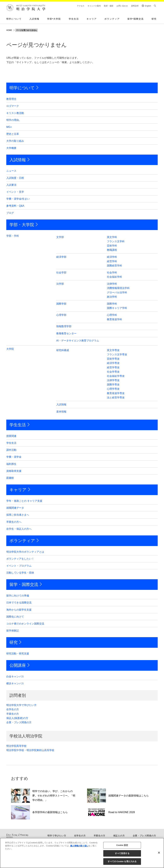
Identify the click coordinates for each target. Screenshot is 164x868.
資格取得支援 (14, 471)
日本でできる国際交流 (19, 603)
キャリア (92, 19)
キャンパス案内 (94, 6)
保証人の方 (119, 836)
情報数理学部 (64, 326)
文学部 (60, 237)
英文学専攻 (113, 350)
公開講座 (18, 665)
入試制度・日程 (15, 178)
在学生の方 (13, 709)
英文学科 (112, 237)
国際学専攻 (113, 385)
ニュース (11, 171)
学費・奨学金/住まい (18, 199)
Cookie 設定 (122, 845)
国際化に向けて (15, 617)
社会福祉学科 (114, 277)
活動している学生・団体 (20, 573)
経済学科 (112, 257)
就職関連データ (15, 508)
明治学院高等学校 (16, 746)
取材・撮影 (109, 6)
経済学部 (61, 257)
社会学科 (112, 273)
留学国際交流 (136, 19)
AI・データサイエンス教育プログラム (78, 341)
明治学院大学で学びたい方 (21, 705)
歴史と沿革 (13, 134)
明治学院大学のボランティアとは (25, 552)
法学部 (60, 284)
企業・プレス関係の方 (19, 722)
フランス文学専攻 (117, 354)
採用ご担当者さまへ (18, 515)
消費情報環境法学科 (118, 288)
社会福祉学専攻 (116, 376)
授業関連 (11, 436)
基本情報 (61, 412)
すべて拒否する (122, 853)
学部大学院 (54, 19)
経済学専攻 (113, 363)
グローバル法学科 (117, 292)
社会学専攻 (113, 372)
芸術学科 (112, 246)
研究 (154, 19)
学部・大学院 (22, 225)
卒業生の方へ (14, 522)
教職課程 (112, 250)
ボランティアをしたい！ (20, 559)
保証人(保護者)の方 (17, 718)
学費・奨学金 (14, 457)
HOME (9, 30)
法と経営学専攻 (116, 398)
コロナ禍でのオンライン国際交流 (25, 624)
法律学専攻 (113, 380)
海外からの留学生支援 (19, 610)
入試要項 (11, 185)
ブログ (10, 213)
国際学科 (112, 304)
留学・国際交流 (24, 584)
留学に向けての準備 (18, 596)
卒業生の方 (13, 714)
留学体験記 (13, 631)
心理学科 (112, 315)
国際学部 (61, 304)
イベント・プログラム (19, 566)
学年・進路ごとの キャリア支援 (24, 501)
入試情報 (34, 19)
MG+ (9, 127)
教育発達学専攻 (116, 393)
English (148, 6)
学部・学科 (13, 236)
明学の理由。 (14, 120)
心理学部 (61, 315)
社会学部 (61, 273)
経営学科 (112, 261)
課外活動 (11, 450)
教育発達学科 (114, 319)
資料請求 (135, 6)
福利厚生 (11, 464)
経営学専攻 (113, 367)
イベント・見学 (15, 192)
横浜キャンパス (15, 683)
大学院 (10, 349)
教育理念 (11, 99)
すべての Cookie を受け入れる (122, 861)
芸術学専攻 (113, 359)
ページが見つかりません (26, 30)
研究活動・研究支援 (18, 654)
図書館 (10, 478)
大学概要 (11, 148)
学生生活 (74, 19)
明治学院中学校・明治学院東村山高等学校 (30, 750)
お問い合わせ (122, 6)
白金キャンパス (15, 676)
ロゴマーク (13, 106)
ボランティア (112, 19)
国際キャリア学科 (117, 308)
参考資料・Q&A (15, 206)
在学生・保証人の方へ (19, 529)
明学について (14, 19)
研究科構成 (63, 350)
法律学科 (112, 284)
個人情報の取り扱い (79, 846)
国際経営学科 (114, 266)
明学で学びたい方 (57, 836)
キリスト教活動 (15, 113)
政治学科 (112, 297)
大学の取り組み (15, 141)
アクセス (81, 6)
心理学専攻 (113, 389)
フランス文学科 (116, 241)
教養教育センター (66, 333)
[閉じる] (159, 853)
